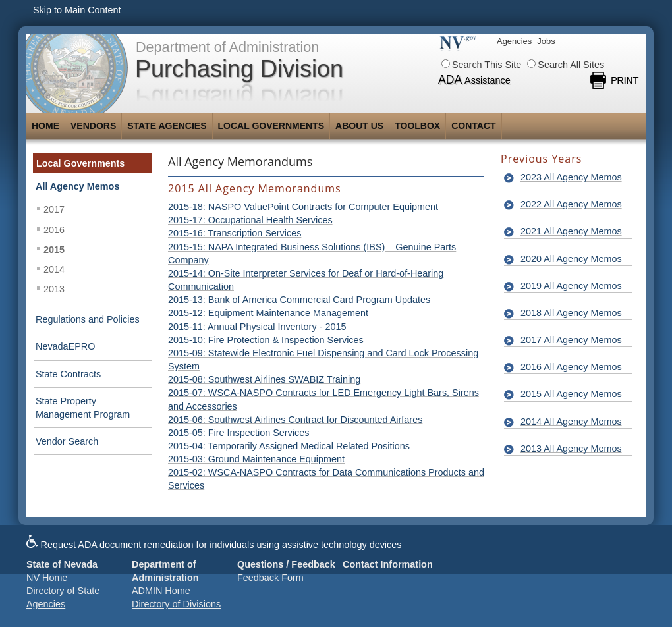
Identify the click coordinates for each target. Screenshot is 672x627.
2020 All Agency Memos (571, 259)
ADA (474, 80)
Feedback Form (270, 578)
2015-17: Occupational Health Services (250, 220)
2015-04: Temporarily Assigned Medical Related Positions (289, 446)
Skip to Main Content (77, 10)
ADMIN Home (161, 591)
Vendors (93, 126)
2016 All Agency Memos (571, 367)
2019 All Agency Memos (571, 286)
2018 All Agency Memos (571, 313)
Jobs (546, 41)
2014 (54, 269)
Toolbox (417, 126)
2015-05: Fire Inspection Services (238, 433)
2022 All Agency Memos (571, 204)
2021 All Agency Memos (571, 231)
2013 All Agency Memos (571, 449)
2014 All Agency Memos (571, 422)
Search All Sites (566, 65)
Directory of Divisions (176, 604)
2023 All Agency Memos (571, 177)
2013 (54, 289)
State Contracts (68, 374)
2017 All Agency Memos (571, 340)
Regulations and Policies (88, 319)
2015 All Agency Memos (571, 394)
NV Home (47, 578)
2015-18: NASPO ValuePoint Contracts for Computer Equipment (303, 207)
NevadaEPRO (65, 346)
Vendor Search (67, 441)
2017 (54, 209)
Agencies (514, 41)
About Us (359, 126)
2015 (54, 250)
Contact (473, 126)
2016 (54, 230)
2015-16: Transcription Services (235, 233)
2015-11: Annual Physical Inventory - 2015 (257, 327)
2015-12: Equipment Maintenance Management (268, 313)
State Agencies (167, 126)
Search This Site (481, 65)
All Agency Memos (77, 186)
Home (45, 126)
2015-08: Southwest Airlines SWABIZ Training (264, 379)
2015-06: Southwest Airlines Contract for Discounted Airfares (295, 420)
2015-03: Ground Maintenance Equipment (256, 459)
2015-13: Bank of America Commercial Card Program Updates (299, 300)
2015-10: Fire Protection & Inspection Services (266, 340)
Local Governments (271, 126)
